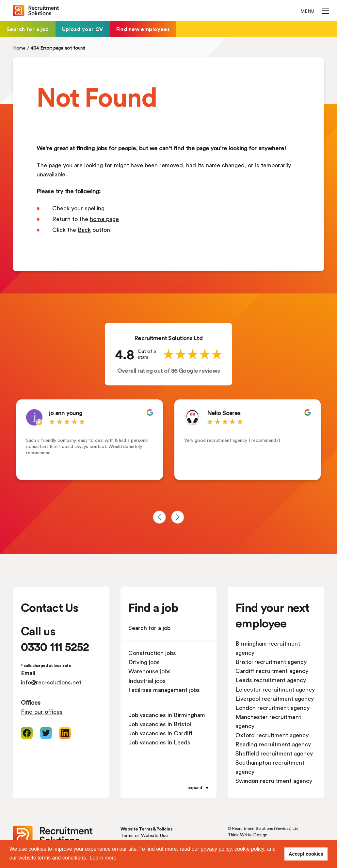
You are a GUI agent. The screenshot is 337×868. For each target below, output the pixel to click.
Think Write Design (248, 835)
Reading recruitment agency (273, 744)
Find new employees (143, 29)
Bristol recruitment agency (271, 662)
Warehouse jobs (150, 671)
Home (19, 48)
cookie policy (249, 849)
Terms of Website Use (144, 835)
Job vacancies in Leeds (159, 742)
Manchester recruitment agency (268, 721)
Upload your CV (83, 29)
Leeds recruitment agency (271, 680)
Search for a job (28, 29)
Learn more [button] (103, 858)
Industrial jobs (147, 681)
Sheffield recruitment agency (274, 753)
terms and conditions (62, 858)
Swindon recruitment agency (274, 781)
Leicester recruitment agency (275, 689)
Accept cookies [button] (306, 854)
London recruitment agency (273, 708)
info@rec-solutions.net (51, 682)
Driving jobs (144, 662)
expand (195, 787)
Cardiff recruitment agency (272, 671)
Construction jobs (152, 653)
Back (84, 230)
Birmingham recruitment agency (268, 648)
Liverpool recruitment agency (275, 698)
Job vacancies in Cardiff (160, 733)
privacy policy (216, 849)
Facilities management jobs (164, 690)
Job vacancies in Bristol (160, 724)
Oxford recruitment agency (272, 735)
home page (104, 219)
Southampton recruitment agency (270, 767)
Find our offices (42, 711)
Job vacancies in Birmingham (167, 715)
